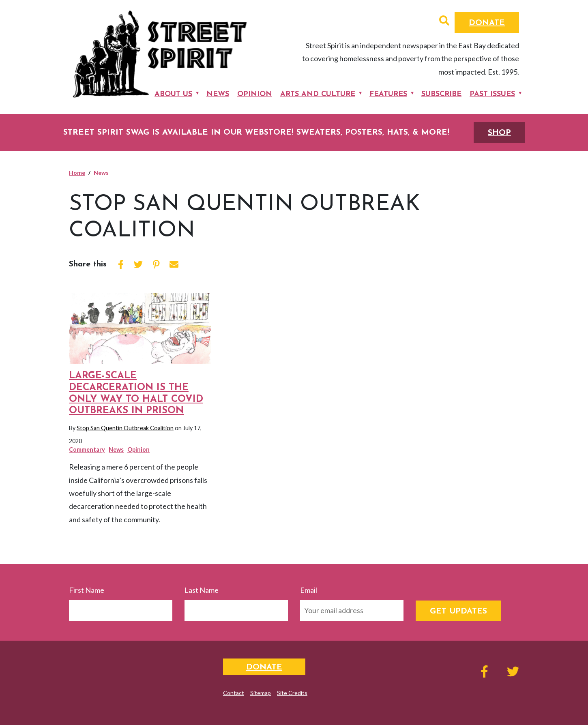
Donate (487, 23)
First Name (87, 590)
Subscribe (441, 94)
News (218, 94)
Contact (234, 693)
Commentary (87, 449)
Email (309, 590)
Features (388, 94)
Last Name (202, 590)
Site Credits (292, 693)
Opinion (255, 94)
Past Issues (492, 94)
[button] (444, 21)
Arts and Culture (318, 94)
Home (77, 173)
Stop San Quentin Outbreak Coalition (125, 428)
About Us (173, 94)
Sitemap (261, 693)
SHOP (499, 133)
